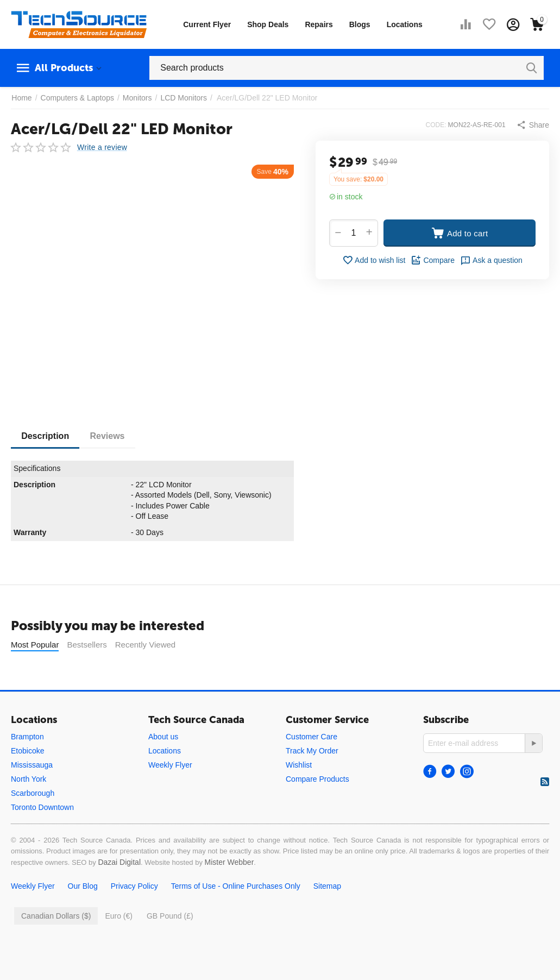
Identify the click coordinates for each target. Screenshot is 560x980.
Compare (433, 260)
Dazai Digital (119, 862)
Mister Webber (229, 862)
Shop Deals (268, 24)
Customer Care (312, 737)
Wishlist (299, 765)
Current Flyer (207, 24)
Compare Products (317, 779)
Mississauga (32, 765)
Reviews (109, 436)
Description (46, 436)
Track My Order (312, 751)
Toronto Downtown (42, 807)
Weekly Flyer (170, 765)
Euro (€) (119, 916)
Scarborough (33, 793)
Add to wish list (374, 260)
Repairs (319, 24)
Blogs (360, 24)
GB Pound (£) (170, 916)
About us (163, 737)
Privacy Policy (134, 886)
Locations (405, 24)
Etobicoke (27, 751)
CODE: (436, 125)
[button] (533, 125)
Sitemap (327, 886)
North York (29, 779)
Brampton (27, 737)
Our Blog (83, 886)
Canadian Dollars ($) (56, 916)
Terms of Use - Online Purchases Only (236, 886)
